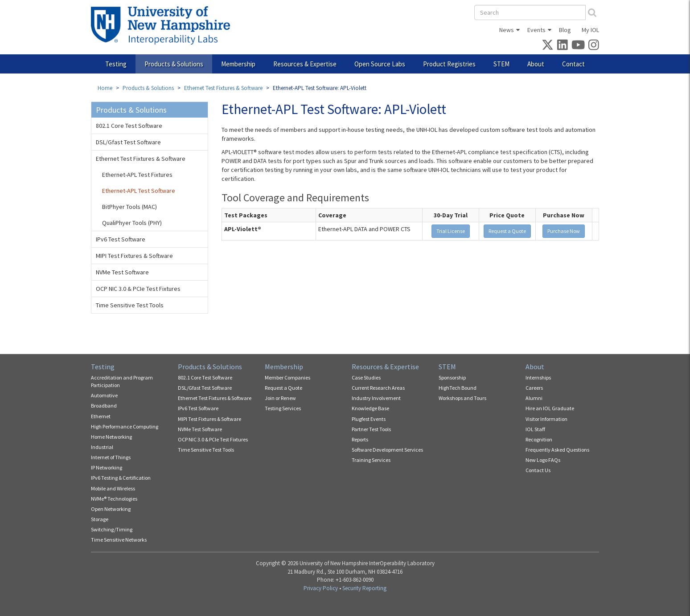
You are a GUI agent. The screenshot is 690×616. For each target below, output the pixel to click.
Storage (100, 519)
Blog (565, 30)
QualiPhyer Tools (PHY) (132, 223)
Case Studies (366, 377)
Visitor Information (546, 419)
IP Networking (107, 467)
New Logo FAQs (543, 460)
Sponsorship (452, 377)
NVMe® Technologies (114, 499)
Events (536, 30)
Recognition (539, 439)
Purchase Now (564, 231)
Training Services (371, 460)
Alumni (534, 398)
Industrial (102, 447)
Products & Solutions (174, 64)
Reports (360, 439)
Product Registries (449, 64)
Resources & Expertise (305, 64)
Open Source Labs (380, 64)
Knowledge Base (370, 408)
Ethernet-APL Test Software (139, 191)
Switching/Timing (112, 529)
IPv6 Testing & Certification (121, 478)
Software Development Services (387, 450)
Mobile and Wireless (113, 488)
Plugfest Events (369, 419)
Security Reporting (364, 588)
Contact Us (538, 470)
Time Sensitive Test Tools (130, 305)
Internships (538, 377)
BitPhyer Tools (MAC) (129, 207)
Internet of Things (111, 457)
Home (105, 88)
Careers (534, 388)
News (507, 30)
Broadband (104, 406)
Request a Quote (507, 231)
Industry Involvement (376, 398)
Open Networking (111, 509)
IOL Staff (535, 429)
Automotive (104, 395)
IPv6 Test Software (121, 239)
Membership (238, 64)
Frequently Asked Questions (557, 450)
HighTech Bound (458, 388)
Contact (573, 64)
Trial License (451, 231)
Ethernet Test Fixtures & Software (223, 88)
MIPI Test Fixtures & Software (134, 256)
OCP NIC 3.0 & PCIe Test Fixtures (138, 289)
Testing (116, 64)
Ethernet (101, 416)
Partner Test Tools (371, 429)
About (536, 64)
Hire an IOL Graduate (550, 408)
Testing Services (283, 408)
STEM (501, 64)
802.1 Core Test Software (129, 126)
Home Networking (111, 437)
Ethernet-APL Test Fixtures (137, 175)
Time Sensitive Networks (119, 540)
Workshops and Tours (462, 398)
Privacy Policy (321, 588)
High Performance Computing (125, 426)
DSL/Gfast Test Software (128, 142)
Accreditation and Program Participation (122, 381)
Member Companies (287, 377)
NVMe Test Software (122, 272)
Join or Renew (280, 398)
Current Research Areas (378, 388)
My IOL (590, 30)
